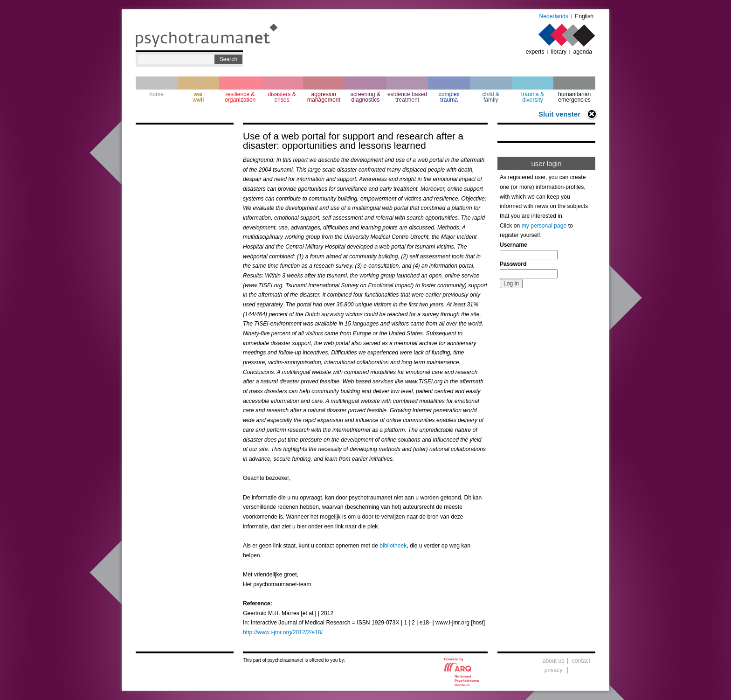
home (157, 94)
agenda (583, 52)
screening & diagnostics (365, 97)
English (584, 16)
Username (514, 245)
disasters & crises (282, 97)
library (559, 52)
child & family (491, 97)
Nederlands (554, 16)
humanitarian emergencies (574, 97)
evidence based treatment (407, 97)
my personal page (544, 226)
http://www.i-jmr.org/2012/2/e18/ (283, 632)
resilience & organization (240, 97)
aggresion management (324, 97)
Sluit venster (559, 114)
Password (513, 264)
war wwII (198, 97)
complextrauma (449, 97)
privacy (554, 670)
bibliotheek (393, 546)
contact (581, 661)
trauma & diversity (533, 97)
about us (554, 661)
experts (535, 52)
